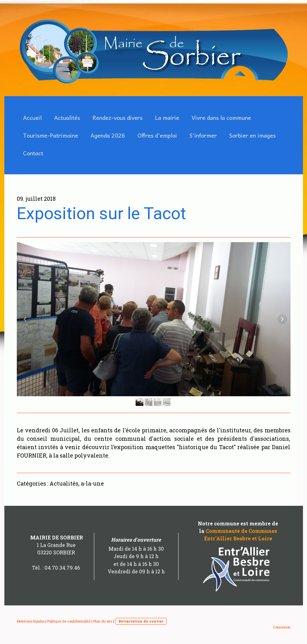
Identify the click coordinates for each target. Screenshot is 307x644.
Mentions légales (31, 621)
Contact (33, 153)
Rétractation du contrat (141, 621)
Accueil (32, 118)
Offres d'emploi (157, 135)
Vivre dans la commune (221, 118)
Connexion (282, 627)
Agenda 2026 (108, 135)
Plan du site (103, 621)
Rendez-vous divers (117, 118)
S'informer (203, 135)
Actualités (67, 118)
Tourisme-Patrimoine (51, 135)
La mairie (167, 118)
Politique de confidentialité (69, 621)
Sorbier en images (252, 135)
